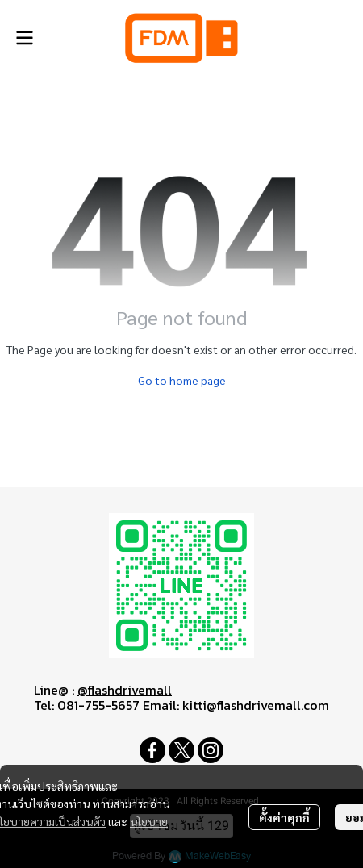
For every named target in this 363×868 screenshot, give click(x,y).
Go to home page (182, 380)
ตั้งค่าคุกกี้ (284, 817)
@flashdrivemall (125, 690)
